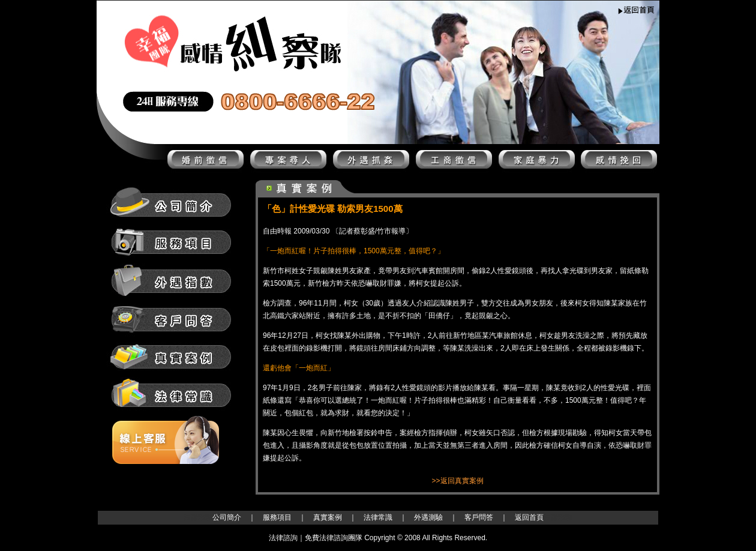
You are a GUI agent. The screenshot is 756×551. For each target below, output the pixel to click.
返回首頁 (529, 517)
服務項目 (277, 517)
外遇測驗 (428, 517)
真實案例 (328, 517)
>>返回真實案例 (457, 481)
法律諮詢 (198, 517)
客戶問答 (479, 517)
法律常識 (378, 517)
